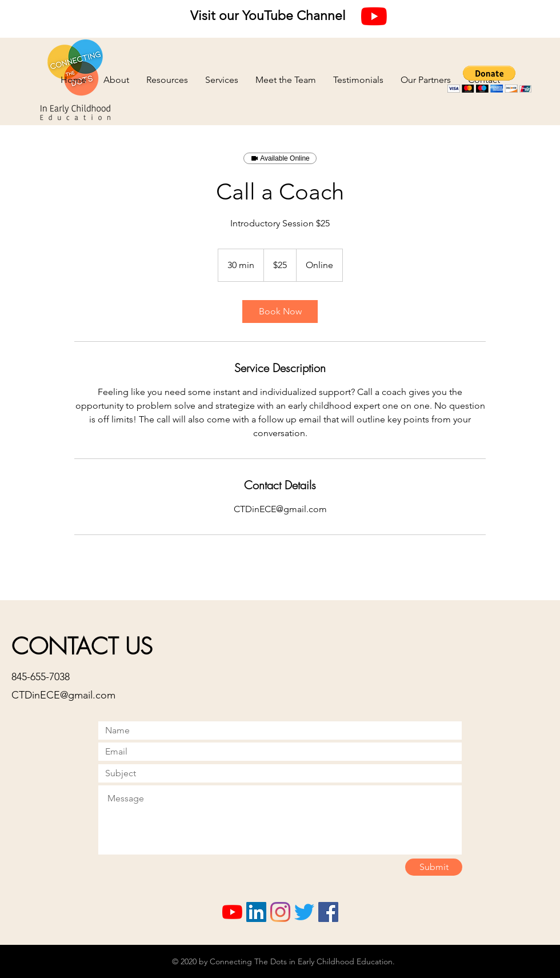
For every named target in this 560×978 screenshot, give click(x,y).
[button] (489, 79)
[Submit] (434, 867)
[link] (280, 312)
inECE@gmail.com (74, 695)
